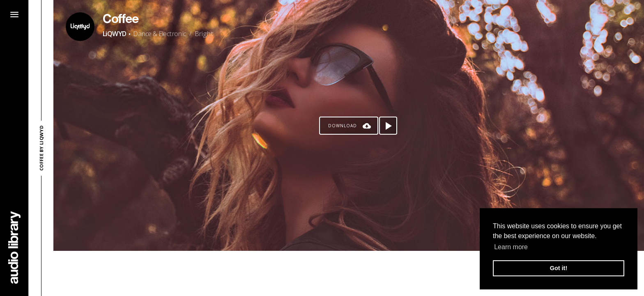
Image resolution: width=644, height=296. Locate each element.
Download (343, 126)
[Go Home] (14, 247)
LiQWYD (114, 34)
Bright (204, 34)
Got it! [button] (559, 268)
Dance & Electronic (159, 34)
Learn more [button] (511, 247)
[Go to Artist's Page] (80, 27)
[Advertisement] (349, 273)
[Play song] (388, 126)
